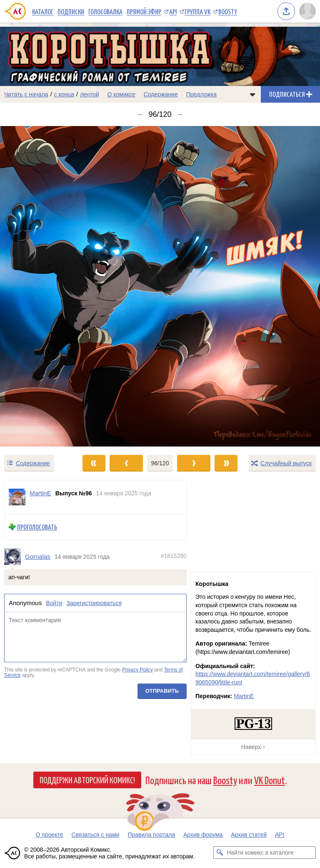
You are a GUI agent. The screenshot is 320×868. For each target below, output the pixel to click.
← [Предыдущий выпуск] (140, 114)
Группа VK (197, 11)
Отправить (162, 691)
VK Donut (270, 780)
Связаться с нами (95, 835)
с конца (64, 94)
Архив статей (249, 835)
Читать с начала (26, 94)
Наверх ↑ (253, 747)
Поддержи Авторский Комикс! (87, 780)
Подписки (71, 11)
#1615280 (174, 556)
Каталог (43, 11)
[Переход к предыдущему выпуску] (40, 286)
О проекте (49, 835)
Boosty (228, 11)
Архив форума (203, 835)
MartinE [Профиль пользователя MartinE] (40, 493)
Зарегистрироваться (94, 603)
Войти (54, 603)
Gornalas (38, 556)
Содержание (161, 94)
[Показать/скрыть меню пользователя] (307, 11)
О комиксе (121, 94)
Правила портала (151, 835)
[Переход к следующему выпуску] (160, 286)
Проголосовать (37, 527)
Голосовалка (105, 11)
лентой (90, 94)
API (173, 11)
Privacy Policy (137, 670)
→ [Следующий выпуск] (180, 114)
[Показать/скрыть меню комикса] (252, 94)
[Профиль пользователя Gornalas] (15, 557)
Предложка (201, 94)
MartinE (244, 696)
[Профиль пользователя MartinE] (17, 497)
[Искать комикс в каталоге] (220, 853)
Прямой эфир (144, 11)
